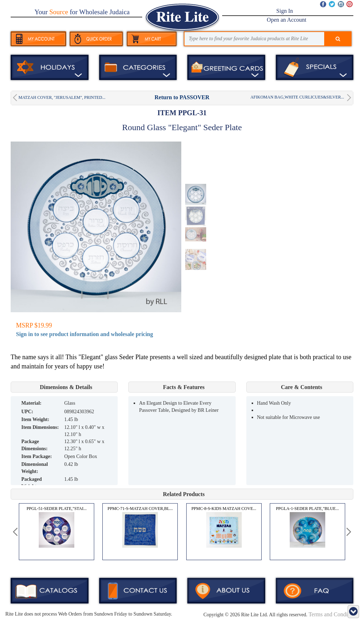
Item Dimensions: (40, 427)
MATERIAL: (31, 403)
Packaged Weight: (32, 483)
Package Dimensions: (34, 445)
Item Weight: (35, 419)
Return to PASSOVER (182, 97)
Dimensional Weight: (35, 468)
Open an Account (287, 20)
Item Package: (37, 456)
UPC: (27, 412)
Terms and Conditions (334, 614)
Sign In (285, 11)
